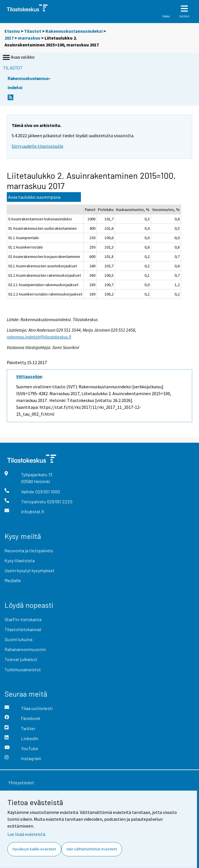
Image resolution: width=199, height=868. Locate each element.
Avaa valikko (18, 58)
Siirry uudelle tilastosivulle (37, 146)
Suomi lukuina (18, 639)
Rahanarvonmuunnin (25, 649)
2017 (9, 38)
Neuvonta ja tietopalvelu (29, 550)
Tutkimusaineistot (23, 669)
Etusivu (12, 31)
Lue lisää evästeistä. (27, 834)
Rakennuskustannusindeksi (74, 31)
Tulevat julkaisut (21, 659)
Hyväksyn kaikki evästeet (34, 849)
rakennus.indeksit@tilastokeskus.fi (39, 337)
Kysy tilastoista (20, 560)
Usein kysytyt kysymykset (30, 570)
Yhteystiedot (21, 782)
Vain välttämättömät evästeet (92, 849)
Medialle (13, 580)
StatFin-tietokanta (23, 619)
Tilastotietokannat (23, 629)
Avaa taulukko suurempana (34, 197)
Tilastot (33, 31)
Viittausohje (29, 376)
